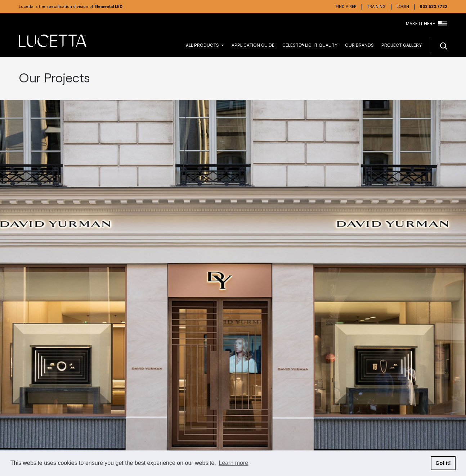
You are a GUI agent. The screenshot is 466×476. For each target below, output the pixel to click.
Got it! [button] (443, 463)
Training (376, 7)
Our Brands (359, 45)
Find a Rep (346, 7)
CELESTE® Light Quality (310, 45)
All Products (202, 45)
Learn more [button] (233, 463)
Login (403, 7)
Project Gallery (402, 45)
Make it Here (427, 24)
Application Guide (253, 45)
